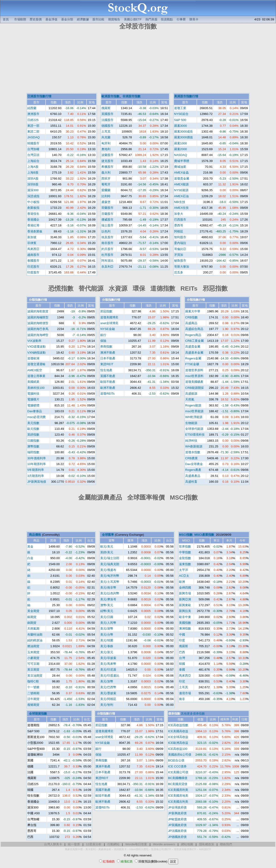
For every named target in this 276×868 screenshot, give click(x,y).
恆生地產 (106, 370)
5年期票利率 (36, 470)
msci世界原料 (194, 376)
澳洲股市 (33, 114)
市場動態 (20, 19)
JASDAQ (33, 137)
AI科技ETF (205, 849)
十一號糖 (33, 687)
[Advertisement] (138, 62)
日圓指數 (33, 441)
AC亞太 (184, 576)
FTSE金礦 (192, 364)
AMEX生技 (182, 208)
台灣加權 (33, 149)
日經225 (33, 120)
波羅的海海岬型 (38, 335)
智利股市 (180, 237)
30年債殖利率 (37, 458)
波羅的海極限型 (38, 317)
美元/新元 (107, 652)
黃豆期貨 (33, 670)
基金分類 (67, 19)
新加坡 (32, 237)
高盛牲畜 (191, 482)
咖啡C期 (33, 681)
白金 (30, 558)
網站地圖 (187, 844)
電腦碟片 (33, 399)
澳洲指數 (185, 629)
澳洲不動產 (108, 353)
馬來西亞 (33, 249)
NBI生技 (180, 202)
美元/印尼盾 (108, 670)
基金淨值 (51, 19)
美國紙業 (33, 382)
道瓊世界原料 (194, 370)
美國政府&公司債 (180, 755)
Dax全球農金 (194, 464)
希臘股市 (107, 167)
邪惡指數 (106, 311)
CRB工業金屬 (194, 341)
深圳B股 (33, 184)
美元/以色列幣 (110, 593)
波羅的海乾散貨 (38, 311)
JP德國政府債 (177, 837)
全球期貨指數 (38, 714)
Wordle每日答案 (136, 844)
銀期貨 (32, 617)
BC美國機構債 (178, 778)
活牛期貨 (33, 699)
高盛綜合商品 (194, 329)
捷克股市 (107, 161)
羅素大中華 (193, 311)
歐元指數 (33, 429)
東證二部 (33, 131)
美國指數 (185, 623)
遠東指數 (185, 564)
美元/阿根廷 (108, 699)
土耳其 (106, 131)
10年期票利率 (37, 464)
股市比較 (98, 19)
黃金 (30, 546)
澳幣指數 (33, 446)
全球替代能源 (194, 429)
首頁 (6, 19)
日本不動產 (108, 358)
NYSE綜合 (181, 114)
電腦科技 (33, 394)
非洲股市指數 (132, 96)
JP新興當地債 (37, 482)
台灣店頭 (33, 155)
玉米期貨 (33, 652)
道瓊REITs (107, 394)
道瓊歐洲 (33, 358)
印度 (182, 640)
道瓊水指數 (193, 452)
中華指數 (185, 552)
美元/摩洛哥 (108, 599)
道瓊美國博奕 (109, 317)
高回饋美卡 (120, 849)
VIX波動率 (34, 341)
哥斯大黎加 (182, 267)
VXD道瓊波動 (36, 347)
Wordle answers (164, 844)
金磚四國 (185, 588)
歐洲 (182, 582)
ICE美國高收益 (178, 731)
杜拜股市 (107, 255)
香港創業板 (35, 231)
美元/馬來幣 (108, 664)
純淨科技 (191, 441)
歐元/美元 (107, 546)
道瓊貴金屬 (182, 179)
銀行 (103, 335)
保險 (103, 341)
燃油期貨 (33, 646)
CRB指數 (191, 317)
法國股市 (107, 120)
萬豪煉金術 (105, 849)
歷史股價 (36, 19)
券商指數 (106, 347)
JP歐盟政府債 (177, 819)
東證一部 (33, 126)
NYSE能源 (181, 190)
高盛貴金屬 (193, 347)
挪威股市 (107, 220)
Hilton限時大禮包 (139, 849)
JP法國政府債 (177, 831)
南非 (182, 699)
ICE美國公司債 (178, 772)
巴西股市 (180, 220)
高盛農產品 (193, 476)
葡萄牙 (106, 184)
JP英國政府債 (177, 825)
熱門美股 (151, 19)
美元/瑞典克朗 (110, 564)
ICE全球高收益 (178, 737)
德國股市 (107, 126)
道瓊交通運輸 (36, 364)
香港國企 (33, 220)
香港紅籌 (33, 225)
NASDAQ (181, 155)
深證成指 (33, 196)
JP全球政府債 (177, 807)
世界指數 (185, 546)
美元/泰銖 (107, 646)
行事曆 (181, 19)
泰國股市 (33, 261)
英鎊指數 (33, 435)
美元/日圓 (107, 617)
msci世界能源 (194, 411)
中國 (182, 635)
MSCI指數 (186, 535)
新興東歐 (185, 605)
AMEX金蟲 (182, 173)
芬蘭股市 (107, 214)
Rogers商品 (193, 335)
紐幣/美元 (107, 611)
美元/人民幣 (108, 623)
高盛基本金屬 (194, 353)
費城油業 (180, 167)
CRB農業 (191, 458)
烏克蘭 (106, 137)
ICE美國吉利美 (178, 802)
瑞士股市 (107, 225)
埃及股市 (107, 237)
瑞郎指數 (33, 452)
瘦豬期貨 (33, 705)
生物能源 (191, 423)
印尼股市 (33, 267)
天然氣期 (33, 629)
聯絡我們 (226, 844)
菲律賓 (32, 243)
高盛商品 (191, 323)
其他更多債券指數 (193, 714)
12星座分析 (94, 844)
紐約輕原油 (35, 640)
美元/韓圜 (107, 640)
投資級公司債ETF (161, 849)
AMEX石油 (182, 196)
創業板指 (33, 208)
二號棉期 (33, 693)
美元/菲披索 (108, 658)
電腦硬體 (33, 405)
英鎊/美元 (107, 552)
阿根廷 (179, 231)
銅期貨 (32, 623)
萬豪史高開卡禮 (74, 849)
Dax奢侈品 (35, 411)
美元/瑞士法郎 (110, 558)
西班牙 (106, 179)
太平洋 (183, 570)
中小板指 (33, 202)
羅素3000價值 (184, 137)
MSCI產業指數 (204, 535)
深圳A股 (33, 179)
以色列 (106, 231)
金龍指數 (185, 558)
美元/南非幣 (108, 588)
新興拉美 (185, 611)
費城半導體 (182, 161)
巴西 (182, 652)
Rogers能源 (193, 405)
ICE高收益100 (178, 749)
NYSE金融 (107, 329)
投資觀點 (167, 19)
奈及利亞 (107, 267)
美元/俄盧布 (108, 570)
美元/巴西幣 (108, 687)
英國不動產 (108, 376)
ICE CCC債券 (177, 766)
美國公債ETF (133, 19)
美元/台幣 (107, 635)
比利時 (106, 196)
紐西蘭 (32, 108)
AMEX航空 (35, 370)
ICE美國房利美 (178, 790)
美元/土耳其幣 (110, 582)
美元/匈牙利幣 (110, 576)
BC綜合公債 (176, 760)
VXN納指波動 (36, 353)
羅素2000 (181, 149)
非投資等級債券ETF (185, 849)
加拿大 (179, 214)
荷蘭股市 (107, 208)
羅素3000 (181, 126)
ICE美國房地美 (178, 796)
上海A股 (33, 167)
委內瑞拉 (180, 243)
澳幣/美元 (107, 605)
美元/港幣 (107, 629)
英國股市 (107, 114)
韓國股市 (33, 143)
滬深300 (33, 190)
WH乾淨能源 (194, 417)
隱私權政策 (207, 844)
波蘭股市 (107, 155)
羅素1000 (181, 143)
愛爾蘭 (106, 190)
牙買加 (179, 255)
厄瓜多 (179, 272)
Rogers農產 (193, 470)
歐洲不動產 (108, 388)
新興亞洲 (185, 599)
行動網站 (113, 844)
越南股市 (33, 255)
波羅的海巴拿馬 (38, 329)
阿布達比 (107, 261)
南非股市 (107, 243)
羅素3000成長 (184, 131)
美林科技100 (36, 388)
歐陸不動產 (108, 382)
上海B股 (33, 173)
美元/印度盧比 (110, 676)
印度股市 (33, 272)
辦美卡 (194, 19)
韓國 (182, 664)
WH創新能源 (194, 446)
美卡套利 (91, 849)
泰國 (182, 670)
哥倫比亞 (180, 249)
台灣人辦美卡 (53, 844)
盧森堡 (106, 202)
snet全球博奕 (109, 323)
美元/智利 (107, 705)
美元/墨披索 (108, 693)
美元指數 (33, 423)
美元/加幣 (107, 681)
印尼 (182, 681)
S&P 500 (180, 120)
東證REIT (107, 364)
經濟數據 (83, 19)
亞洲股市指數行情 (39, 96)
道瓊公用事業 (36, 376)
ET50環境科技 (195, 435)
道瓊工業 (180, 108)
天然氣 (190, 399)
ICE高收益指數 (178, 725)
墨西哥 (179, 225)
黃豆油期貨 (35, 676)
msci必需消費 (36, 417)
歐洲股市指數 (110, 96)
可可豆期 (33, 664)
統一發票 (74, 844)
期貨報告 (114, 19)
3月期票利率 (36, 476)
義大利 (106, 173)
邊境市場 (185, 693)
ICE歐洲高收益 (178, 743)
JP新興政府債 (177, 813)
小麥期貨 (33, 658)
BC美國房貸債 (178, 784)
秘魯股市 (180, 261)
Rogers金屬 (193, 358)
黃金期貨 (33, 611)
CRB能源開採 (194, 388)
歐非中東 (185, 617)
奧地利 (106, 149)
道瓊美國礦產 (194, 382)
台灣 (182, 658)
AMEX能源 (182, 184)
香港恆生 (33, 214)
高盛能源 (191, 394)
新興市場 (185, 593)
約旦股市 (107, 249)
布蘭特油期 (35, 635)
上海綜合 (33, 161)
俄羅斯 (106, 108)
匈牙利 (106, 143)
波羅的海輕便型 (38, 323)
